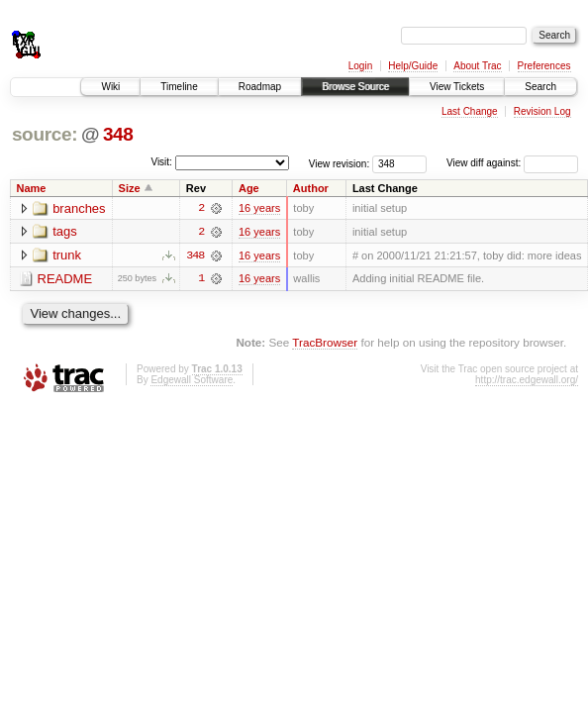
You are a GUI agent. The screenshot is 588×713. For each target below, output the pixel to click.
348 (118, 134)
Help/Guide (413, 66)
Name (32, 188)
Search (540, 87)
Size (130, 188)
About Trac (477, 66)
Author (311, 188)
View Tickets (457, 87)
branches (79, 208)
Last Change (470, 111)
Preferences (544, 66)
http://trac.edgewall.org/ (527, 380)
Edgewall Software (192, 380)
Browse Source (355, 87)
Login (360, 66)
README (65, 280)
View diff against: (512, 163)
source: (45, 134)
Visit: (161, 162)
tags (65, 232)
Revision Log (542, 111)
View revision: (340, 163)
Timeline (179, 87)
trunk (67, 256)
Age (249, 188)
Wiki (110, 87)
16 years (259, 208)
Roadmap (260, 87)
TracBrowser (325, 343)
